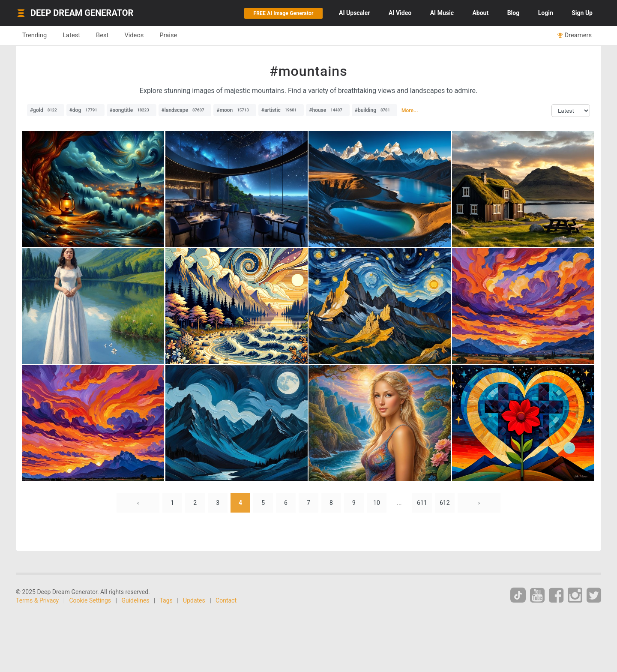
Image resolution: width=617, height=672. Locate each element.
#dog (85, 110)
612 (445, 503)
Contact (226, 600)
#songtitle (132, 110)
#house (328, 110)
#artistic (281, 110)
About (480, 13)
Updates (194, 600)
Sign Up (582, 13)
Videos (134, 35)
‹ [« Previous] (138, 503)
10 (377, 503)
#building (374, 110)
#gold (46, 110)
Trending (34, 35)
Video (400, 13)
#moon (235, 110)
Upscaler (354, 13)
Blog (514, 13)
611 (422, 503)
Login (546, 13)
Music (442, 13)
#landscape (185, 110)
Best (102, 35)
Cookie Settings (90, 600)
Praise (168, 35)
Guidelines (135, 600)
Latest (71, 35)
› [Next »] (479, 503)
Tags (166, 600)
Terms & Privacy (37, 600)
